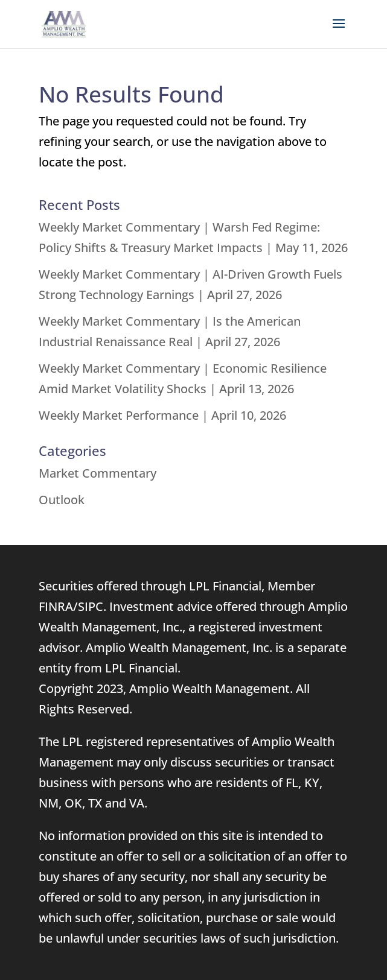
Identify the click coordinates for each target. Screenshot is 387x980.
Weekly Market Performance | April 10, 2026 (162, 415)
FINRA (56, 606)
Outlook (62, 500)
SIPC (91, 606)
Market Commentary (98, 473)
